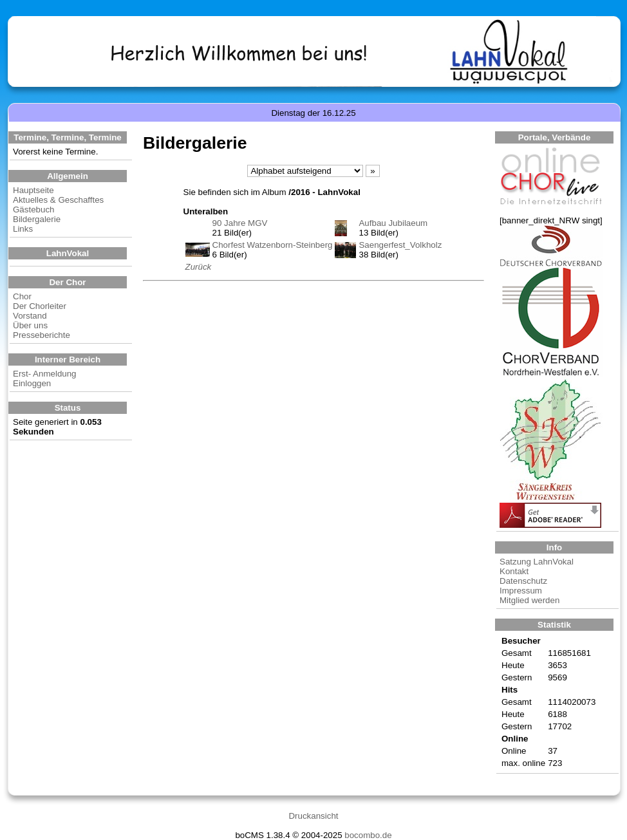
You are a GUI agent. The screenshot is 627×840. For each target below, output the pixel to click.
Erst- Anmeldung (45, 374)
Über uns (30, 325)
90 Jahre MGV (240, 223)
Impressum (521, 591)
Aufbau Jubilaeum (393, 223)
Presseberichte (42, 335)
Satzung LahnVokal (537, 562)
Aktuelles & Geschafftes (58, 200)
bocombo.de (368, 835)
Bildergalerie (37, 219)
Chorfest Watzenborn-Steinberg (273, 245)
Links (23, 229)
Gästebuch (33, 210)
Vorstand (30, 316)
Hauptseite (33, 190)
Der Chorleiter (40, 306)
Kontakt (514, 571)
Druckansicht (313, 816)
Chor (22, 296)
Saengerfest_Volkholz (400, 245)
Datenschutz (523, 581)
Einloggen (32, 383)
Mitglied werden (529, 600)
